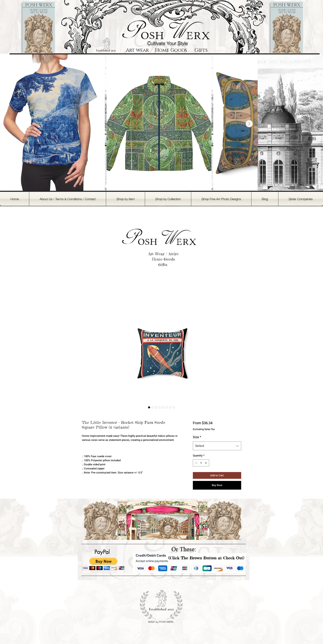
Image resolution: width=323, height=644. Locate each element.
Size (197, 437)
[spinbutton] (201, 463)
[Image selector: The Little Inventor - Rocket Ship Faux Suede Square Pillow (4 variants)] (149, 407)
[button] (125, 199)
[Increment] (206, 463)
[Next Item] (249, 124)
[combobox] (217, 446)
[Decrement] (196, 463)
